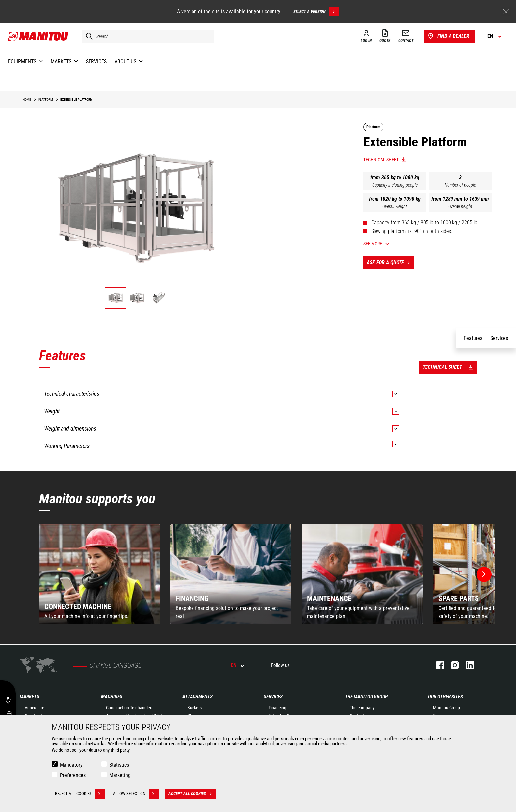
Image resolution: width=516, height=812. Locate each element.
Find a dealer (448, 36)
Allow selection (136, 794)
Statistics (119, 765)
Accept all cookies (192, 794)
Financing (277, 708)
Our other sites (446, 697)
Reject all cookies (80, 794)
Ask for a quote (390, 263)
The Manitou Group (366, 697)
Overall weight (395, 206)
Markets (29, 697)
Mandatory (71, 765)
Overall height (460, 206)
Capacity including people (395, 185)
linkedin (466, 665)
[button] (484, 574)
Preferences (73, 775)
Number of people (460, 185)
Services (273, 697)
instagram (452, 665)
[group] (100, 574)
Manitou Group (447, 708)
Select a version (316, 12)
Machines (112, 697)
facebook (437, 665)
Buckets (194, 708)
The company (362, 708)
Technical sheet (381, 160)
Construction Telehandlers (130, 708)
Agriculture (35, 708)
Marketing (120, 775)
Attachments (197, 697)
